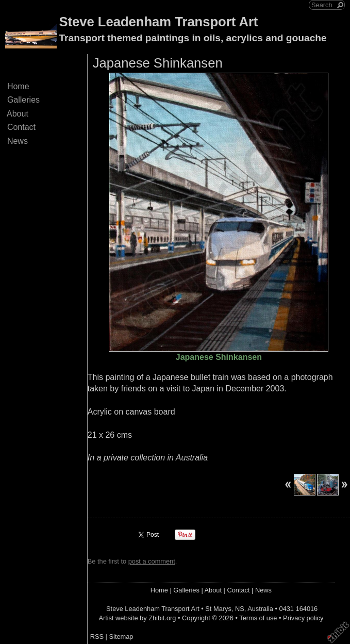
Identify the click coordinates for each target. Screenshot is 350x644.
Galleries (23, 100)
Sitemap (121, 637)
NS (240, 609)
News (18, 141)
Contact (21, 127)
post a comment (152, 561)
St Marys (218, 609)
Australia (260, 609)
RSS (97, 637)
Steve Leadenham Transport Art (158, 22)
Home (18, 86)
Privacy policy (303, 618)
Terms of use (258, 618)
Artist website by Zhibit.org (137, 618)
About (18, 114)
